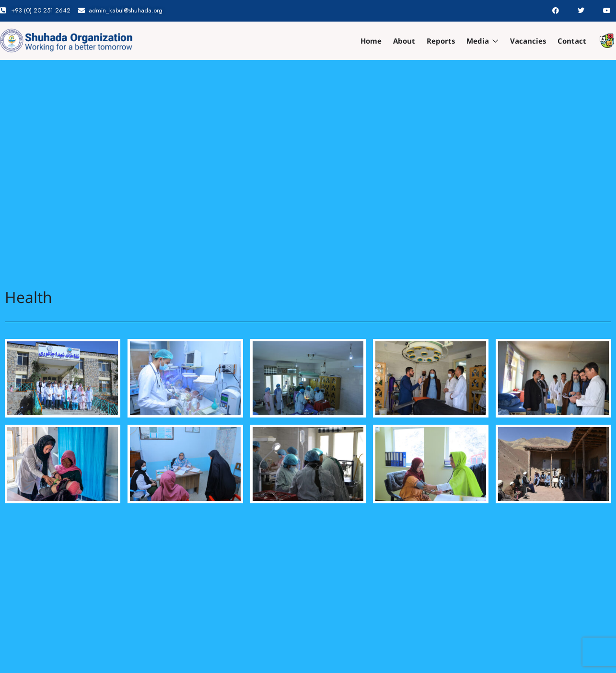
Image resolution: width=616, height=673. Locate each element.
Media (482, 41)
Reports (441, 41)
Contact (572, 41)
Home (371, 41)
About (404, 41)
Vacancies (528, 41)
